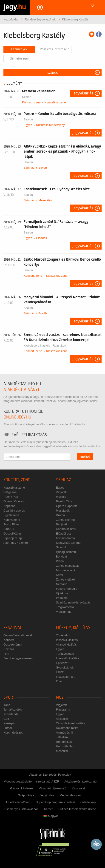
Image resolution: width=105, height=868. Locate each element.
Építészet (62, 663)
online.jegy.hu (17, 417)
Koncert (9, 640)
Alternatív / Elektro (16, 543)
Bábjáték (62, 524)
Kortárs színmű (66, 529)
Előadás (41, 238)
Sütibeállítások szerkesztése (77, 809)
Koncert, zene (31, 102)
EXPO (60, 672)
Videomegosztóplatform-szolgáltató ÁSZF (31, 781)
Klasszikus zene (55, 102)
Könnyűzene (12, 520)
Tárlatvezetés (65, 654)
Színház (29, 168)
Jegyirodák (47, 795)
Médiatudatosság (71, 795)
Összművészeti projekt (18, 635)
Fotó (59, 681)
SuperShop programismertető (55, 802)
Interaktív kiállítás (68, 658)
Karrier (48, 809)
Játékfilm (62, 737)
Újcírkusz (62, 593)
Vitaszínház (64, 612)
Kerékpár (10, 723)
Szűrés (53, 73)
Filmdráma (63, 710)
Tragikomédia (65, 607)
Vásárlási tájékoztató (53, 788)
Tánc (7, 705)
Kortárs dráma (65, 538)
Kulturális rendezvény (50, 125)
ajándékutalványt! (22, 390)
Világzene (10, 492)
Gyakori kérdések (22, 788)
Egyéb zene (11, 515)
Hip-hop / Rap (13, 538)
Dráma (61, 515)
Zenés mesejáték (67, 566)
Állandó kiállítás (66, 645)
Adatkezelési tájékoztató (80, 781)
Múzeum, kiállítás (73, 628)
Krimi (60, 575)
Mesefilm (62, 751)
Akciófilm (62, 719)
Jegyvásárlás (83, 93)
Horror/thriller (65, 746)
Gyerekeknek (65, 667)
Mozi (60, 697)
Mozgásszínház (66, 570)
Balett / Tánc (64, 501)
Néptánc (62, 584)
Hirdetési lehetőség (18, 802)
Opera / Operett (14, 501)
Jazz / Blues (11, 524)
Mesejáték (45, 200)
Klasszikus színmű (68, 543)
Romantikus (64, 742)
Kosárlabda (11, 714)
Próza (60, 561)
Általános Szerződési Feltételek (50, 775)
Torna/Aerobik (13, 710)
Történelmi (63, 635)
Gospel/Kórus (13, 534)
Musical (61, 497)
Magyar (51, 816)
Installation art (65, 677)
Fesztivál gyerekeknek (18, 658)
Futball (8, 728)
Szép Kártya (26, 795)
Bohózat (62, 556)
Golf (6, 719)
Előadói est (63, 534)
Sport (9, 697)
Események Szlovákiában (21, 809)
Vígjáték (61, 492)
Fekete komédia (67, 589)
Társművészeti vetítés (71, 723)
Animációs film (66, 733)
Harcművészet (13, 733)
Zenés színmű (65, 520)
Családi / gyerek (14, 511)
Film (6, 654)
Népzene (9, 506)
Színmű (61, 547)
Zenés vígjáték (66, 579)
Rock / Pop (11, 497)
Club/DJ (9, 529)
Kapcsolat (78, 788)
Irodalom (62, 598)
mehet (85, 457)
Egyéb (28, 125)
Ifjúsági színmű (66, 552)
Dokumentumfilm (67, 728)
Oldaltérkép (88, 802)
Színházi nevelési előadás (73, 602)
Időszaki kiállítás (67, 640)
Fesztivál (13, 628)
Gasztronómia (13, 645)
